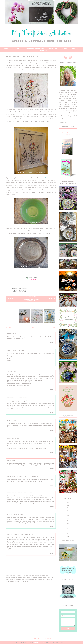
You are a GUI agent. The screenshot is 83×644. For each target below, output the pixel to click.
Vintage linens (35, 299)
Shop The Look (41, 51)
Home (6, 48)
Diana (9, 460)
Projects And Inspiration (34, 48)
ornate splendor (13, 515)
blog (13, 121)
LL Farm (10, 334)
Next (54, 328)
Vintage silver (31, 301)
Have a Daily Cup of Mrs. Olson (18, 535)
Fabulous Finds (28, 298)
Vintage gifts (27, 299)
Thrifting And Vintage (58, 48)
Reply (52, 343)
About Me (15, 48)
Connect (75, 48)
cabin (46, 178)
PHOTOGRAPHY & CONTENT (24, 643)
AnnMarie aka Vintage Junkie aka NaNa (21, 477)
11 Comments (10, 299)
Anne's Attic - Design (15, 397)
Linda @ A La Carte (14, 350)
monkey (10, 421)
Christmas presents (31, 297)
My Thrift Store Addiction (57, 643)
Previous (9, 328)
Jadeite (35, 298)
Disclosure (48, 639)
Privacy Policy (36, 639)
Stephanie (11, 439)
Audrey (10, 372)
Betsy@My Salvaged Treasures (18, 493)
